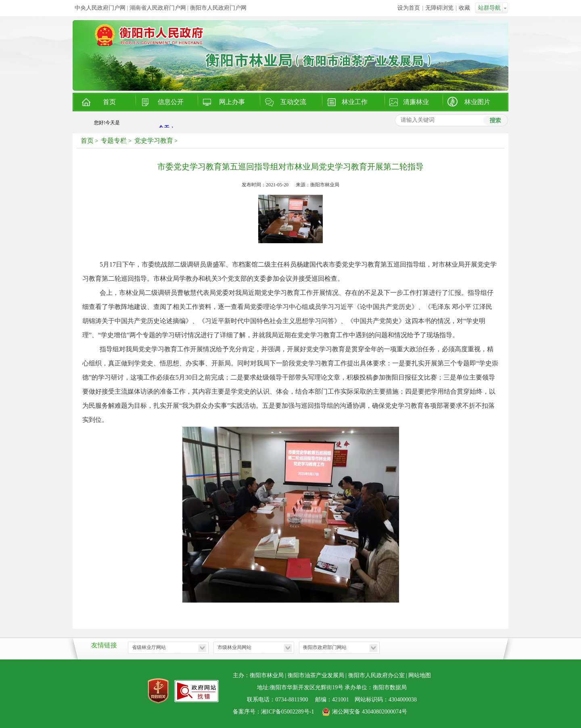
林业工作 (355, 102)
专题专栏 (114, 141)
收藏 (464, 8)
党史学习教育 (154, 141)
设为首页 (409, 8)
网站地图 (420, 675)
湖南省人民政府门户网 (158, 8)
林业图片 (477, 102)
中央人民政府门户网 (100, 8)
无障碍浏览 (439, 8)
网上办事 (232, 102)
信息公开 (171, 102)
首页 (109, 102)
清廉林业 (416, 102)
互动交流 (293, 102)
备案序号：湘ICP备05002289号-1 (273, 712)
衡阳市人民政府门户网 (218, 8)
